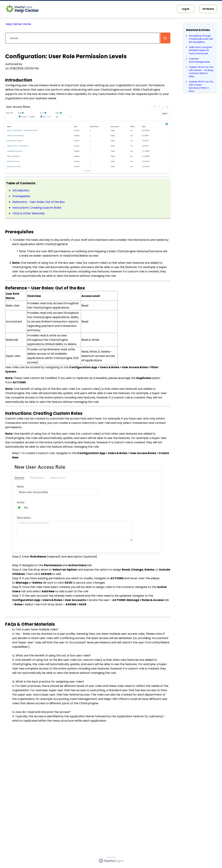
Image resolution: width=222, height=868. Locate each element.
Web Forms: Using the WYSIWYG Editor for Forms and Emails (200, 50)
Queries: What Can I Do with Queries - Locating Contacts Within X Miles (201, 72)
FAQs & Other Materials (29, 213)
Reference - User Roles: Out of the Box (39, 202)
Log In (186, 9)
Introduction (21, 190)
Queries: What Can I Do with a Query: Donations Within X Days (201, 86)
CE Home (208, 9)
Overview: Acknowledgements (199, 60)
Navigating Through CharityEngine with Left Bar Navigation (201, 39)
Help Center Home (18, 24)
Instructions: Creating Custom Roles (37, 208)
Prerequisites (21, 196)
